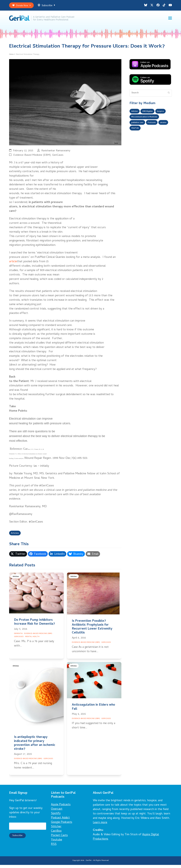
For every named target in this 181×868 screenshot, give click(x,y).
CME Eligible (151, 114)
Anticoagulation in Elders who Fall (93, 710)
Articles (16, 536)
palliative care (139, 134)
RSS (54, 847)
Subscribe (50, 6)
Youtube (57, 843)
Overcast (57, 812)
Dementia (18, 637)
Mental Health (32, 640)
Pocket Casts (59, 839)
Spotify (56, 817)
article (13, 264)
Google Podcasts (62, 825)
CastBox (56, 834)
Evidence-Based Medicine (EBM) (32, 157)
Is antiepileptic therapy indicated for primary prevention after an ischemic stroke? (35, 746)
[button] (170, 20)
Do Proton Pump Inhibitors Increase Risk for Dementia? (34, 625)
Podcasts (156, 134)
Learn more (100, 826)
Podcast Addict (60, 821)
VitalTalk (149, 140)
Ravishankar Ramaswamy (56, 153)
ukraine (135, 140)
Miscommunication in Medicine (148, 127)
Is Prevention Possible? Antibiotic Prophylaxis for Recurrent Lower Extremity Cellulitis (92, 630)
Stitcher (56, 830)
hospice (135, 121)
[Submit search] (169, 95)
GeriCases (58, 157)
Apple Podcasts (61, 808)
